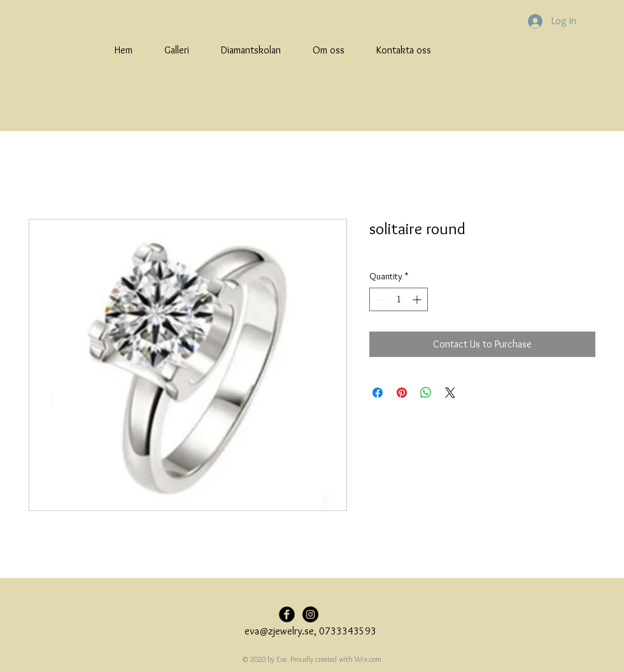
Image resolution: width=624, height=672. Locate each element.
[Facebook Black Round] (287, 614)
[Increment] (418, 299)
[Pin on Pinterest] (402, 393)
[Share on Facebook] (378, 393)
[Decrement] (379, 299)
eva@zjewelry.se (279, 631)
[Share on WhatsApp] (426, 393)
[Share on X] (450, 393)
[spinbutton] (399, 299)
